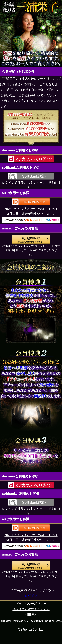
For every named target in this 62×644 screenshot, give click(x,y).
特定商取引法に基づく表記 (46, 621)
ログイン (31, 596)
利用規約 (31, 615)
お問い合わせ (21, 621)
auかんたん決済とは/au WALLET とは (31, 209)
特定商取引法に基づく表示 (31, 609)
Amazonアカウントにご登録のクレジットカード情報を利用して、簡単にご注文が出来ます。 (31, 250)
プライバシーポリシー (31, 604)
